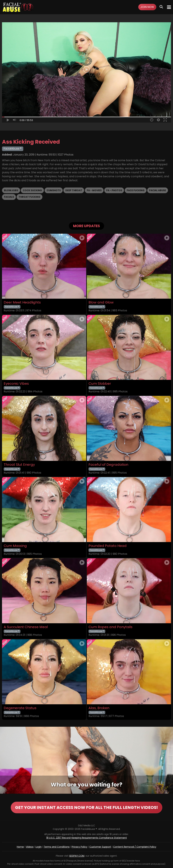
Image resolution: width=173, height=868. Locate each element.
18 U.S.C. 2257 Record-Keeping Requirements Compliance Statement (87, 838)
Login (39, 847)
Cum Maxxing (15, 546)
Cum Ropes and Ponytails (110, 627)
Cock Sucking (32, 190)
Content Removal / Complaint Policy (135, 847)
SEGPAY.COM (77, 856)
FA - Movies (94, 190)
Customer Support (100, 847)
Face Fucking (136, 190)
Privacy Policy (79, 847)
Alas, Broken (99, 708)
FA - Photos (114, 190)
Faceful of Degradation (108, 465)
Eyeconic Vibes (16, 384)
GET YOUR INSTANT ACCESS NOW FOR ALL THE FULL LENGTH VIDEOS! (86, 807)
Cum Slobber (100, 384)
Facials (9, 197)
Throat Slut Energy (19, 465)
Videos (30, 847)
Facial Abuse (158, 190)
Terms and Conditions (57, 847)
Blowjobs (11, 190)
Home (20, 847)
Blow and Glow (101, 302)
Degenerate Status (20, 708)
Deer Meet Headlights (22, 302)
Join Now (147, 7)
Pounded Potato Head (108, 546)
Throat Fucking (30, 197)
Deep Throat (74, 190)
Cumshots (54, 190)
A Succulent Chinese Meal (26, 627)
